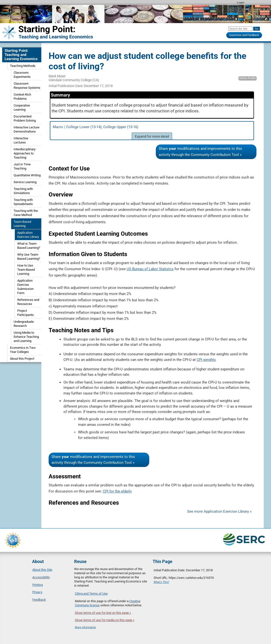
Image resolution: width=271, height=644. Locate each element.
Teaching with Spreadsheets (23, 202)
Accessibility (41, 577)
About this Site (42, 570)
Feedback (39, 600)
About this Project (22, 359)
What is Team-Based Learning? (29, 246)
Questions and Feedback (244, 35)
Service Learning (25, 182)
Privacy (37, 592)
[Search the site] (240, 29)
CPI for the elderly (117, 491)
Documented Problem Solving (25, 118)
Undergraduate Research (24, 324)
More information (85, 627)
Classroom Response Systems (27, 86)
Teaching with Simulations (23, 191)
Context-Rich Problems (22, 97)
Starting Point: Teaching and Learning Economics (21, 55)
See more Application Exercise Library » (219, 511)
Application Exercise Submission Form (25, 287)
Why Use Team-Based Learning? (29, 257)
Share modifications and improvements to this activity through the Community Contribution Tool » (200, 152)
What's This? (161, 582)
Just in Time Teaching (22, 166)
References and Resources (28, 302)
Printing (38, 585)
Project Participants (26, 313)
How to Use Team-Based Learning (26, 270)
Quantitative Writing (27, 175)
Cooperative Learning (22, 107)
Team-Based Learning (22, 224)
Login (241, 2)
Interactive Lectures (21, 140)
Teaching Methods (23, 66)
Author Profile (247, 78)
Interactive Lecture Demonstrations (26, 129)
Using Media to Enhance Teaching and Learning (26, 337)
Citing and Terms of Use (91, 594)
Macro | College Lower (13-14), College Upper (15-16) (152, 132)
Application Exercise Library (28, 235)
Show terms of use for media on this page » (105, 620)
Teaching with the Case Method (26, 213)
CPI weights (206, 360)
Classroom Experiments (22, 75)
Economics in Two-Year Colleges (23, 350)
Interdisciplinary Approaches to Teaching (25, 153)
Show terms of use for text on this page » (103, 613)
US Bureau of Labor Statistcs (150, 269)
